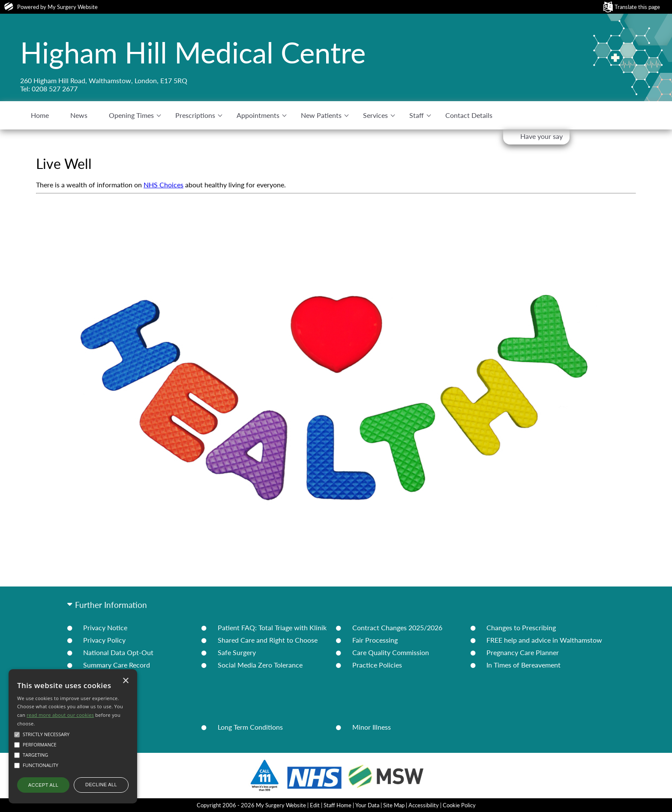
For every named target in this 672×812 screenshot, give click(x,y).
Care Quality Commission (391, 652)
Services (375, 115)
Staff (417, 115)
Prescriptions (195, 115)
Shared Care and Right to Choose (268, 640)
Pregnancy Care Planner (523, 652)
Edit (315, 805)
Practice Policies (377, 665)
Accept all (43, 785)
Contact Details (469, 115)
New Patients (321, 115)
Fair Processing (375, 640)
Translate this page (637, 7)
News (79, 115)
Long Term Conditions (250, 727)
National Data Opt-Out (118, 652)
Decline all (101, 785)
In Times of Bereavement (523, 665)
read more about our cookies (60, 715)
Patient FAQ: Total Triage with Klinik (272, 627)
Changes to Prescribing (521, 627)
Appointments (258, 115)
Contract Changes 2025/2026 (397, 627)
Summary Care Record (117, 665)
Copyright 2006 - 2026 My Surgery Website (251, 805)
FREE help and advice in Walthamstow (544, 640)
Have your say (541, 136)
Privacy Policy (104, 640)
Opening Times (131, 115)
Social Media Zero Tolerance (260, 665)
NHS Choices (163, 185)
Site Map (394, 805)
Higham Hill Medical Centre (193, 52)
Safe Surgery (237, 652)
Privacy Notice (105, 627)
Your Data (367, 805)
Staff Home (337, 805)
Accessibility (424, 805)
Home (40, 115)
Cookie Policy (459, 805)
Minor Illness (372, 727)
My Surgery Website (73, 7)
